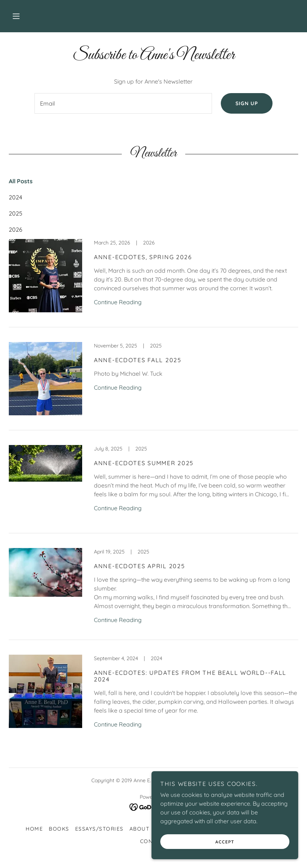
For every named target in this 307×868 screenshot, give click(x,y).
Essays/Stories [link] (99, 829)
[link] (153, 283)
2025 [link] (16, 213)
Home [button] (34, 829)
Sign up (247, 103)
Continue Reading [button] (118, 302)
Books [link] (59, 829)
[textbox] (123, 103)
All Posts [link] (21, 181)
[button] (16, 16)
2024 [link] (15, 197)
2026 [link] (16, 229)
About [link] (140, 829)
